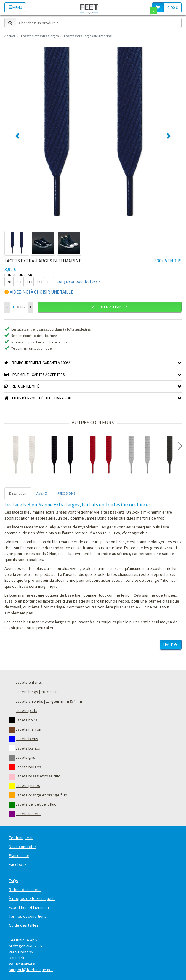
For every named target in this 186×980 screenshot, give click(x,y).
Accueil (10, 36)
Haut (171, 645)
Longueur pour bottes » (78, 281)
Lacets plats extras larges (40, 36)
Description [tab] (18, 493)
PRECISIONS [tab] (66, 493)
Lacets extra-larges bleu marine (88, 36)
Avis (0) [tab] (42, 493)
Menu (15, 7)
